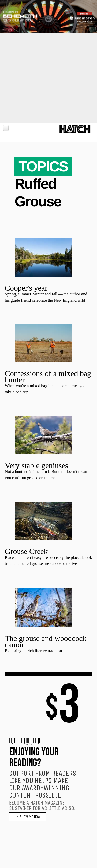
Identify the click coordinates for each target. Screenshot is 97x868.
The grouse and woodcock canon (46, 641)
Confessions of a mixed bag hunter (48, 376)
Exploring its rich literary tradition (33, 651)
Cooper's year (26, 288)
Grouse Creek (26, 551)
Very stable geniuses (37, 465)
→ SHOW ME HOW (28, 817)
